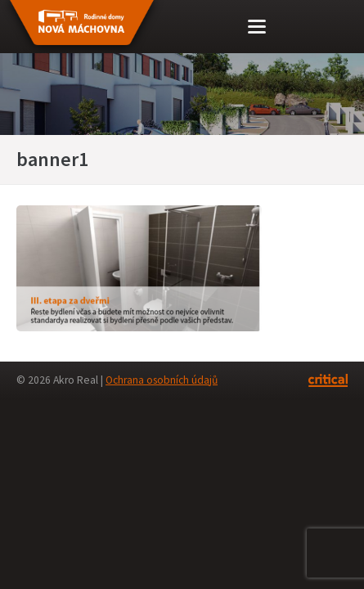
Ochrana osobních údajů (162, 380)
